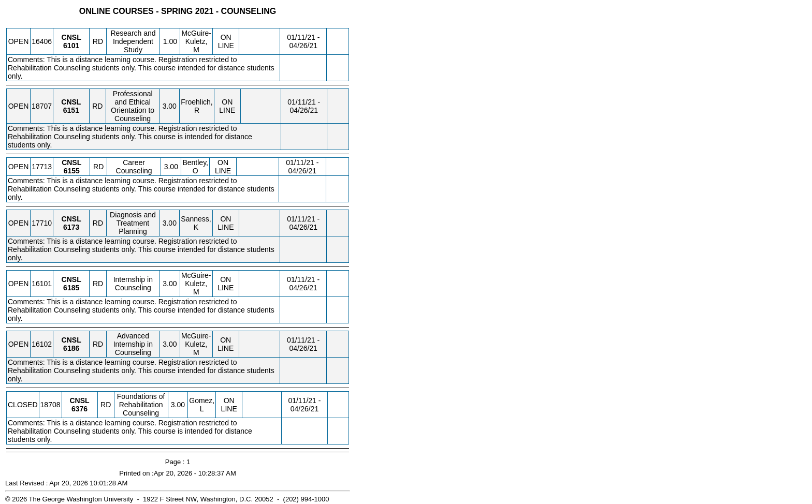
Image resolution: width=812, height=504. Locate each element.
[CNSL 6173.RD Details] (71, 227)
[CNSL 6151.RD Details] (71, 110)
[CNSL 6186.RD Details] (71, 348)
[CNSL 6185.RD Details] (71, 288)
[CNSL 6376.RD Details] (79, 409)
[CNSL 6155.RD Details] (72, 171)
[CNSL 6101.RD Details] (71, 46)
